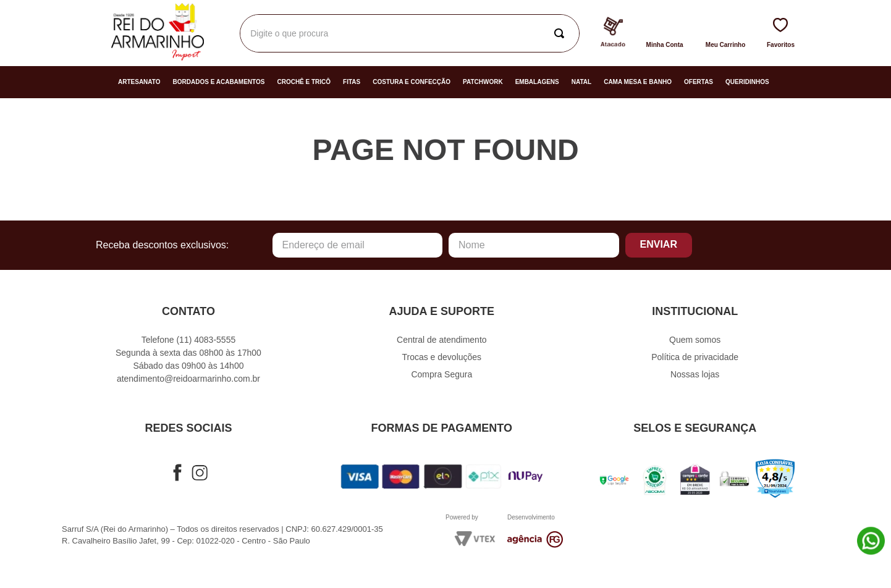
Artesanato (139, 82)
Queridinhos (747, 82)
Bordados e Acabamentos (219, 82)
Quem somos (695, 340)
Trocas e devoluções (441, 357)
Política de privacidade (695, 357)
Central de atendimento (442, 340)
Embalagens (537, 82)
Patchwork (483, 82)
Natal (581, 82)
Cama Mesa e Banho (638, 82)
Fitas (352, 82)
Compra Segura (441, 374)
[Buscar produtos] (562, 33)
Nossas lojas (695, 374)
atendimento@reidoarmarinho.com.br (188, 379)
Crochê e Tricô (304, 82)
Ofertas (699, 82)
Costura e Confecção (412, 82)
